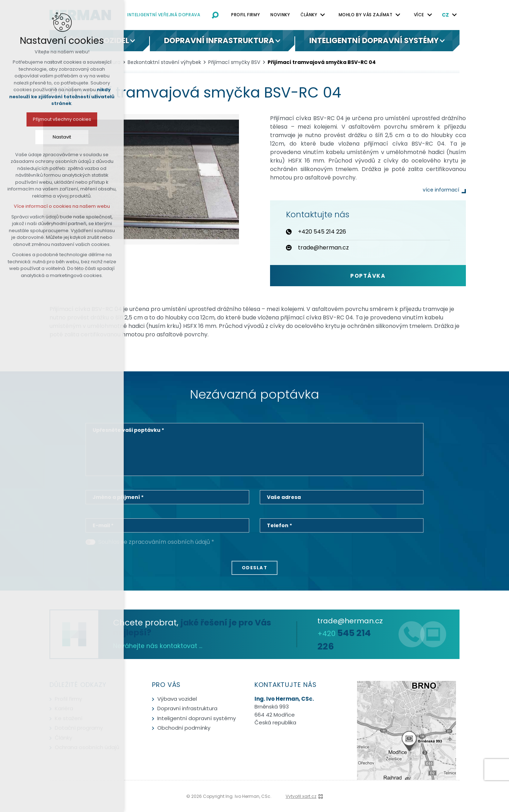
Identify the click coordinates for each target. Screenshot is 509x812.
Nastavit (48, 137)
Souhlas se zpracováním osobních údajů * (156, 542)
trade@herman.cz (350, 621)
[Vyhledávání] (215, 15)
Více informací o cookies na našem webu (48, 206)
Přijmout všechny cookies (48, 119)
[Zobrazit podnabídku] (323, 15)
